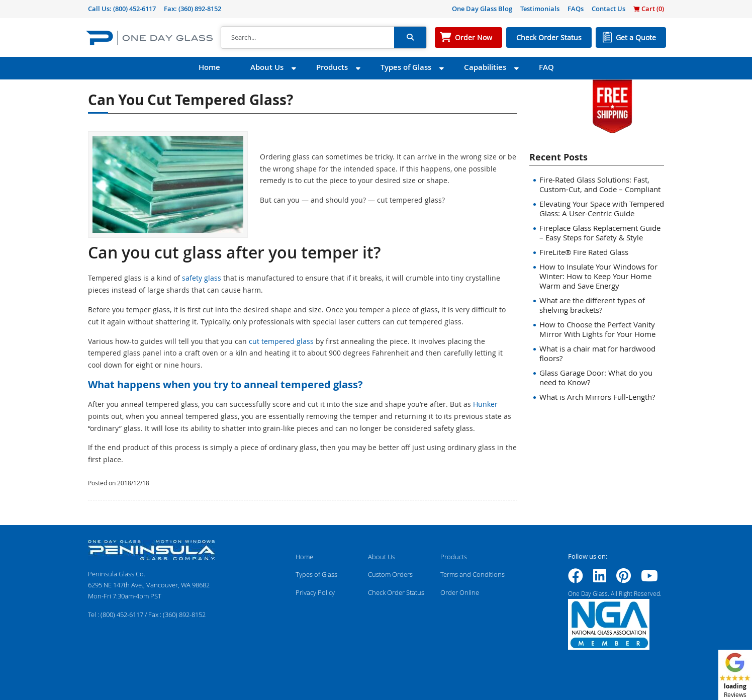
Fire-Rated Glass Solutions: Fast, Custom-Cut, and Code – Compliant (600, 184)
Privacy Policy (315, 592)
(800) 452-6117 (134, 9)
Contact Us (608, 9)
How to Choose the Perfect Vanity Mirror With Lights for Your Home (597, 329)
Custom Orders (390, 574)
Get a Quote (636, 37)
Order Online (460, 592)
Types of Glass (406, 67)
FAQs (576, 9)
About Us (267, 67)
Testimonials (540, 9)
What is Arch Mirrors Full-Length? (597, 397)
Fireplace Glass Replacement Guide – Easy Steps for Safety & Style (600, 233)
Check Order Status (549, 37)
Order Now (474, 37)
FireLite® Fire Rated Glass (584, 252)
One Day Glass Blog (482, 9)
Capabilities (485, 67)
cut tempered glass (281, 341)
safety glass (202, 278)
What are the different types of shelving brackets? (592, 305)
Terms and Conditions (473, 574)
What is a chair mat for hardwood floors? (597, 353)
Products (332, 67)
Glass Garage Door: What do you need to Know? (596, 377)
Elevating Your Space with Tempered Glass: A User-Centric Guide (602, 208)
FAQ (546, 67)
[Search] (308, 38)
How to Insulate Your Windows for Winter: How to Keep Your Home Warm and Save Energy (598, 276)
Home (209, 67)
